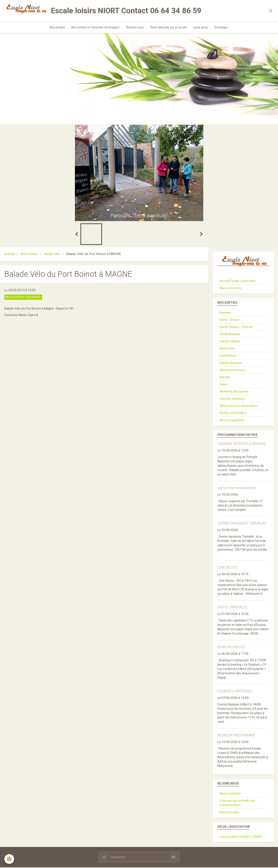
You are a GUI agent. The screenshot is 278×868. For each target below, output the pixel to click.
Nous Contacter (230, 794)
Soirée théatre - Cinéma (236, 328)
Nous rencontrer (231, 289)
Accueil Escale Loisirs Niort (238, 282)
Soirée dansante (231, 363)
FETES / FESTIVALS (233, 414)
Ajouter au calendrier (23, 298)
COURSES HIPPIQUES (235, 692)
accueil (9, 255)
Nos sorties (57, 27)
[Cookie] (9, 859)
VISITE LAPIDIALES (232, 608)
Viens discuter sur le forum (169, 27)
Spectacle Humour (232, 371)
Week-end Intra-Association (239, 407)
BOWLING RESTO (231, 648)
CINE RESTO (227, 568)
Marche (225, 378)
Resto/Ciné (227, 349)
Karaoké (225, 313)
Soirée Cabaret (230, 342)
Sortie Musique (230, 335)
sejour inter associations (237, 488)
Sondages (222, 27)
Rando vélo (52, 255)
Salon (223, 385)
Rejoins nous (135, 27)
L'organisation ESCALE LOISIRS (241, 837)
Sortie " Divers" (230, 320)
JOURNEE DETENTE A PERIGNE (242, 444)
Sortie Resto (228, 356)
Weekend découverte (234, 392)
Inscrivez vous (229, 813)
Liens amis (201, 27)
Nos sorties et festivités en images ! (96, 27)
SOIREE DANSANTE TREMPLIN (242, 524)
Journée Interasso (232, 399)
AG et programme (232, 421)
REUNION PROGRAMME (236, 736)
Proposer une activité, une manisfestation (237, 803)
